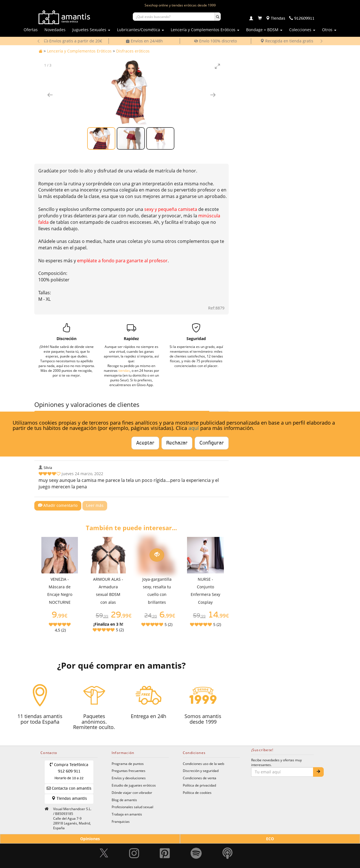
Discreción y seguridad (201, 771)
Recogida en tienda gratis (287, 41)
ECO (270, 839)
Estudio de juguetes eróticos (134, 785)
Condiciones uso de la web (203, 764)
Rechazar (177, 443)
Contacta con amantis (69, 788)
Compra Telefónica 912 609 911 (69, 771)
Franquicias (121, 821)
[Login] (251, 19)
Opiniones (90, 839)
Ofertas (31, 30)
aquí (194, 428)
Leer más (95, 506)
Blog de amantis (124, 800)
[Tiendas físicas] (275, 19)
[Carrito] (260, 19)
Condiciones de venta (200, 778)
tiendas (124, 370)
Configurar (212, 443)
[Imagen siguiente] (213, 95)
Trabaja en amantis (127, 814)
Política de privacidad (199, 785)
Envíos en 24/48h (144, 41)
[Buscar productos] (174, 17)
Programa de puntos (128, 764)
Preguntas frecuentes (129, 771)
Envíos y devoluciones (129, 778)
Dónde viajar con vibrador (132, 792)
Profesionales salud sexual (132, 807)
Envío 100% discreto (215, 41)
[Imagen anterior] (50, 95)
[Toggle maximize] (217, 66)
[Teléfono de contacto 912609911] (302, 19)
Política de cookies (197, 792)
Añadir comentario (58, 505)
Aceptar (145, 443)
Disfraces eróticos (133, 51)
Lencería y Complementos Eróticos (79, 51)
